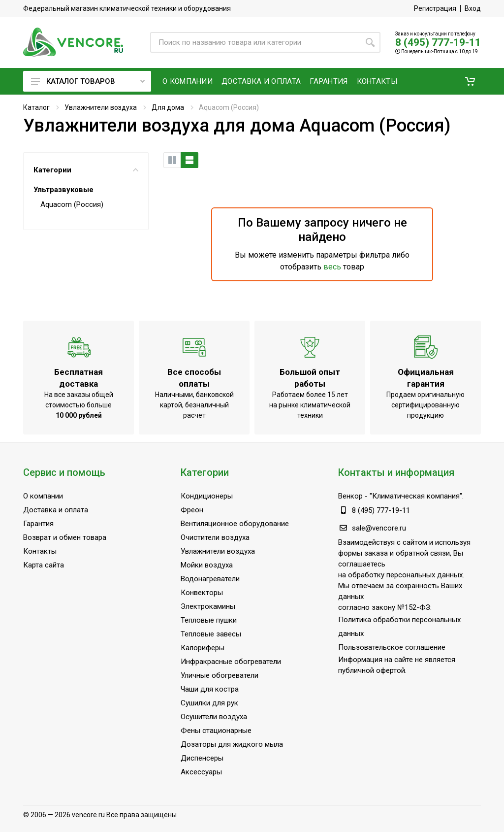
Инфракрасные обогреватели (231, 662)
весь (332, 267)
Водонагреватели (210, 579)
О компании (43, 496)
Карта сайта (44, 565)
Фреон (192, 510)
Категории (86, 170)
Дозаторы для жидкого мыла (232, 744)
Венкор (350, 496)
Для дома (168, 107)
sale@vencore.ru (379, 528)
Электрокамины (208, 606)
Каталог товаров (88, 81)
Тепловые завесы (211, 634)
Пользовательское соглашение (392, 647)
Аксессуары (201, 772)
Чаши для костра (210, 689)
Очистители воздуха (215, 537)
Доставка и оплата (56, 510)
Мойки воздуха (207, 565)
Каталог (36, 107)
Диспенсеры (202, 758)
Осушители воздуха (214, 717)
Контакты (40, 551)
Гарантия (38, 524)
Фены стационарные (216, 731)
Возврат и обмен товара (65, 537)
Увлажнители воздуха (101, 107)
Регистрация (435, 8)
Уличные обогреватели (220, 675)
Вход (473, 8)
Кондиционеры (207, 496)
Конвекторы (202, 593)
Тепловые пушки (209, 620)
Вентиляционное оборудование (235, 524)
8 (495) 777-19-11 (438, 42)
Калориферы (203, 648)
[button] (470, 81)
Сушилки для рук (209, 703)
